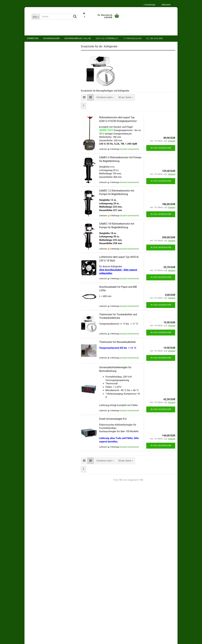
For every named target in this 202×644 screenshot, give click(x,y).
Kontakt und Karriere (116, 578)
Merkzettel (165, 5)
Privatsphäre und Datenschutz (42, 520)
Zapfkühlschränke (43, 85)
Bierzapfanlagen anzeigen (47, 65)
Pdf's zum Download (40, 191)
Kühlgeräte (37, 100)
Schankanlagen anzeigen (45, 55)
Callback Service (38, 197)
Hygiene (33, 155)
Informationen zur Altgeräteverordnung (47, 539)
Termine (34, 204)
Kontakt (31, 563)
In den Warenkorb (158, 153)
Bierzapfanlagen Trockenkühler (50, 75)
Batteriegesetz (34, 514)
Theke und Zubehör (42, 105)
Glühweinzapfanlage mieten (44, 178)
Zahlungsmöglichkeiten (39, 527)
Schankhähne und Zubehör (46, 110)
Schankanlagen (36, 50)
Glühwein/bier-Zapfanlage (40, 125)
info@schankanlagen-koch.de (123, 627)
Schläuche (34, 149)
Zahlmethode (61, 591)
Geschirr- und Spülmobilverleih (45, 171)
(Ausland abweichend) (127, 155)
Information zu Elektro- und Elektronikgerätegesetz (54, 545)
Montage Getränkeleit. (39, 131)
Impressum (33, 557)
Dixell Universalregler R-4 (110, 424)
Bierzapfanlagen (40, 60)
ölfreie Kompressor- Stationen (48, 120)
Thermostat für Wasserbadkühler (115, 347)
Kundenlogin (149, 5)
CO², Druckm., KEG (37, 143)
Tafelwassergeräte (41, 115)
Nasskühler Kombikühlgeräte (49, 80)
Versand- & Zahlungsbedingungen (44, 508)
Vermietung (34, 44)
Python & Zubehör (37, 137)
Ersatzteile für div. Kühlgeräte (49, 90)
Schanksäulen (39, 95)
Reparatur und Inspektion (42, 184)
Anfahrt (33, 210)
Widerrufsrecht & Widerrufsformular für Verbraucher (54, 532)
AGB (29, 551)
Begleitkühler (41, 70)
